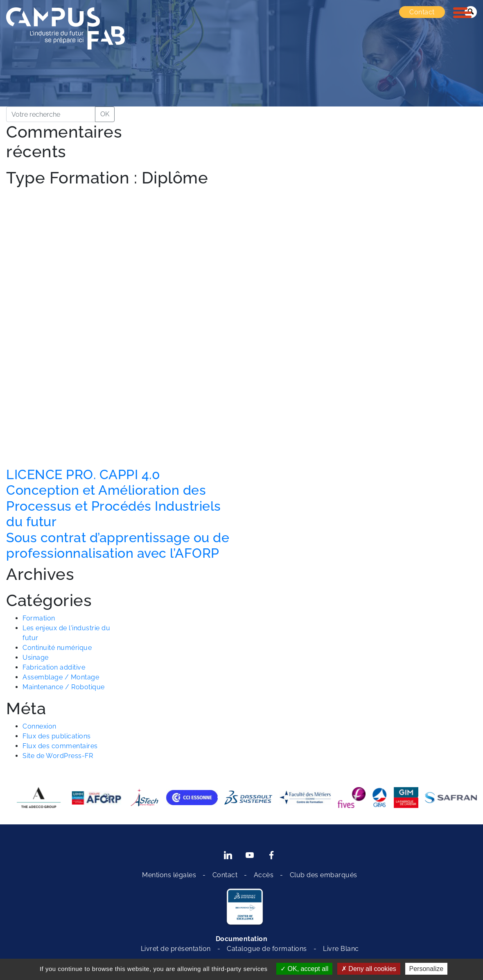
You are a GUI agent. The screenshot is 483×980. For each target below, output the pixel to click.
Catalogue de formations (267, 949)
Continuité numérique (57, 648)
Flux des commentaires (60, 746)
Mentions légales (169, 875)
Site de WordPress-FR (58, 756)
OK (105, 114)
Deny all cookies (369, 969)
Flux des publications (57, 736)
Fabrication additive (54, 667)
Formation (39, 618)
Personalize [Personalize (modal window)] (427, 969)
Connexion (39, 726)
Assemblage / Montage (61, 677)
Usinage (36, 657)
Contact (422, 12)
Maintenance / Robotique (64, 687)
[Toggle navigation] (462, 13)
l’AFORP (195, 553)
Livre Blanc (341, 949)
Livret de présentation (176, 949)
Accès (264, 875)
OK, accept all (304, 969)
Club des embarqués (324, 875)
